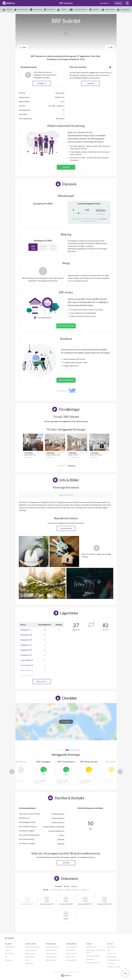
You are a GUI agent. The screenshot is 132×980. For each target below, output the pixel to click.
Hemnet (8, 950)
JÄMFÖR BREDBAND (66, 380)
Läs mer (42, 83)
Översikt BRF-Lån (72, 947)
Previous (12, 772)
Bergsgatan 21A (26, 635)
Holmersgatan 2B (27, 665)
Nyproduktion (70, 957)
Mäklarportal (90, 959)
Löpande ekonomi (31, 950)
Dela (23, 47)
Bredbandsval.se (69, 350)
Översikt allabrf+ (10, 947)
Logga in (118, 3)
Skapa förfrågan (51, 960)
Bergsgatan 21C (26, 645)
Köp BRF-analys (91, 947)
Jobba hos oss (111, 953)
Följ (110, 47)
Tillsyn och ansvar (51, 953)
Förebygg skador (51, 957)
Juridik (27, 960)
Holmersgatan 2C (27, 670)
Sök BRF (10, 938)
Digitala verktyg (30, 953)
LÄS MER (90, 83)
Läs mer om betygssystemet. (78, 281)
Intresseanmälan (71, 960)
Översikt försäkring (52, 947)
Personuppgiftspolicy (114, 960)
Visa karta (66, 722)
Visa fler (42, 682)
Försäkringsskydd (51, 950)
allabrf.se (93, 135)
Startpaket (8, 960)
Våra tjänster (105, 3)
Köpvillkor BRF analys (114, 967)
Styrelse (74, 886)
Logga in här (66, 528)
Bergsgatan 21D (26, 650)
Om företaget (111, 947)
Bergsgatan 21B (26, 640)
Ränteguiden (70, 950)
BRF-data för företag (93, 956)
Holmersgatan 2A (27, 660)
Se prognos (103, 219)
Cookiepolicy (111, 963)
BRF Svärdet (66, 3)
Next (120, 772)
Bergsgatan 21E (26, 655)
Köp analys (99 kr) (66, 326)
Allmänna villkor (112, 957)
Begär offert (29, 963)
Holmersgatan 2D (27, 675)
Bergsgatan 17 (26, 630)
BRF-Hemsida (9, 953)
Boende (67, 886)
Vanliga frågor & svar (93, 963)
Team (109, 950)
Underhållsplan (30, 957)
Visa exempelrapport (44, 318)
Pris (6, 957)
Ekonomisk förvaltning (32, 947)
